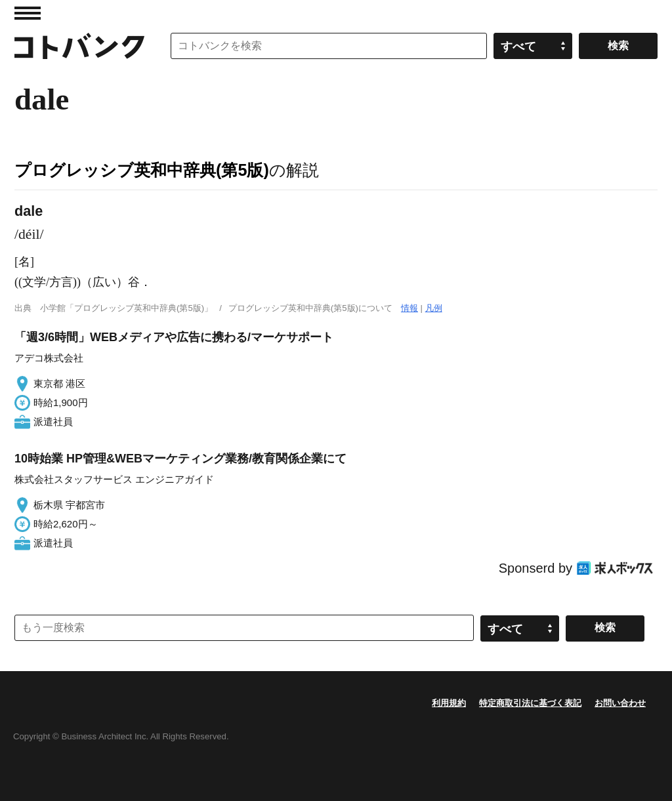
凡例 (434, 308)
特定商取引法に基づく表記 (530, 703)
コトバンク (79, 46)
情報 (409, 308)
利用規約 (449, 703)
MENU (28, 13)
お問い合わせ (620, 703)
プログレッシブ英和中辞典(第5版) (142, 170)
